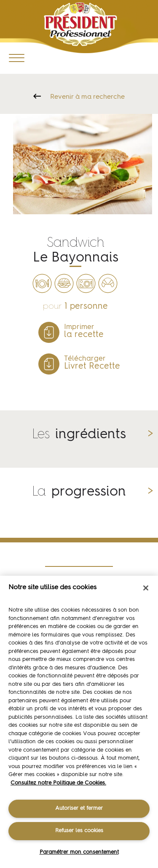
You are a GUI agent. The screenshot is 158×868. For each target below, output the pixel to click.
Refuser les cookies (79, 831)
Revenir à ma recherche (87, 97)
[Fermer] (146, 588)
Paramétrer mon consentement (79, 852)
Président (81, 24)
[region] (79, 722)
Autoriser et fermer (79, 808)
